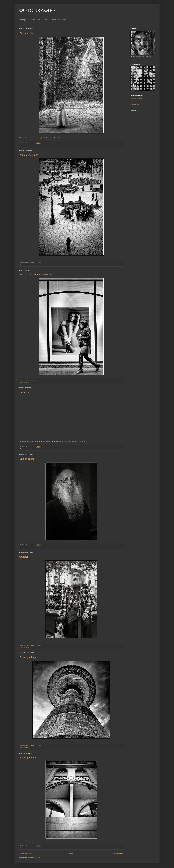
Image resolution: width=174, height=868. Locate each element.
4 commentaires (24, 748)
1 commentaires (24, 265)
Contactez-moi (135, 105)
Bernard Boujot (30, 143)
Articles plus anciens (117, 854)
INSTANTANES (137, 99)
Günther (24, 557)
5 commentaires (24, 449)
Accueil (71, 854)
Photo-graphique (28, 657)
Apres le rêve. (27, 33)
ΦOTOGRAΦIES (37, 10)
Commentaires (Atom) (34, 857)
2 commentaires (24, 145)
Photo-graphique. (29, 757)
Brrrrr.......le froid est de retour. (36, 274)
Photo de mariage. (29, 155)
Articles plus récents (26, 854)
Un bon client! (27, 459)
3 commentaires (24, 382)
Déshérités (25, 392)
